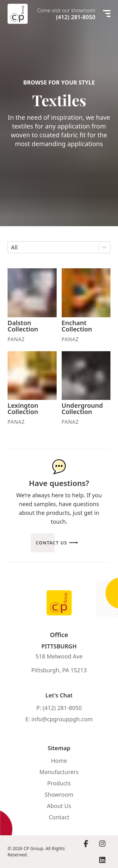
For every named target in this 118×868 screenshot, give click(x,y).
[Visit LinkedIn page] (102, 860)
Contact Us (52, 543)
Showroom (59, 794)
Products (59, 783)
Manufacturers (59, 772)
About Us (59, 806)
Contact (59, 817)
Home (59, 761)
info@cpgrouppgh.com (62, 719)
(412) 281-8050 (76, 17)
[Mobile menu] (107, 14)
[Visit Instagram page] (102, 843)
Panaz (16, 339)
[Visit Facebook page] (86, 843)
